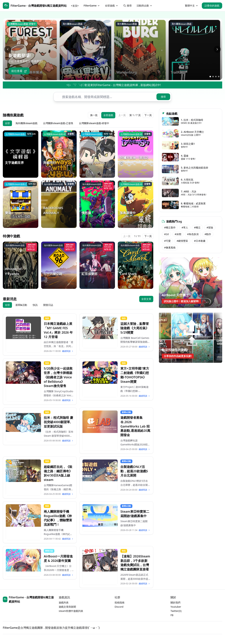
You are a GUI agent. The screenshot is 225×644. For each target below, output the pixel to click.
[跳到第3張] (216, 77)
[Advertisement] (191, 392)
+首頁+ (75, 6)
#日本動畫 (200, 241)
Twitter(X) (176, 611)
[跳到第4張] (219, 77)
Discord (119, 607)
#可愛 (167, 241)
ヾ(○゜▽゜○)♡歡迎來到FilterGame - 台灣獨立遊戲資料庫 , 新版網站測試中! (128, 85)
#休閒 (178, 234)
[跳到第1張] (210, 77)
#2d (166, 234)
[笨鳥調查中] (136, 204)
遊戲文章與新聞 (67, 607)
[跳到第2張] (213, 77)
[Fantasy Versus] (97, 154)
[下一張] (217, 49)
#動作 (208, 234)
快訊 (35, 305)
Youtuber (176, 607)
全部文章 (146, 299)
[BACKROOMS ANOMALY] (59, 204)
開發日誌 (48, 305)
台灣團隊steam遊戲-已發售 (58, 123)
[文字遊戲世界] (21, 154)
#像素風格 (170, 247)
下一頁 (148, 115)
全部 (7, 123)
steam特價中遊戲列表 (71, 611)
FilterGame (92, 6)
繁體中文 (192, 6)
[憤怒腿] (97, 204)
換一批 (94, 115)
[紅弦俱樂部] (97, 265)
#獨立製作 (170, 227)
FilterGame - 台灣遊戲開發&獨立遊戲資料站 (28, 599)
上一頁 (122, 115)
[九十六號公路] (59, 265)
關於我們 (175, 602)
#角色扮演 (193, 234)
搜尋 (127, 6)
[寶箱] (21, 204)
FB (172, 615)
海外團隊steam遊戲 (26, 123)
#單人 (185, 227)
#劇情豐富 (182, 241)
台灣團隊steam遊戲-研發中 (94, 123)
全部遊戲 (112, 6)
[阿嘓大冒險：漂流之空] (136, 154)
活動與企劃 (144, 6)
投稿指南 (120, 602)
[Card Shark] (136, 265)
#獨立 (197, 227)
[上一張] (8, 49)
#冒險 (210, 227)
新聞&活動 (21, 305)
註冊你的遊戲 (212, 6)
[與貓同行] (59, 154)
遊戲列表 (64, 602)
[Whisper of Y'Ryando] (21, 265)
